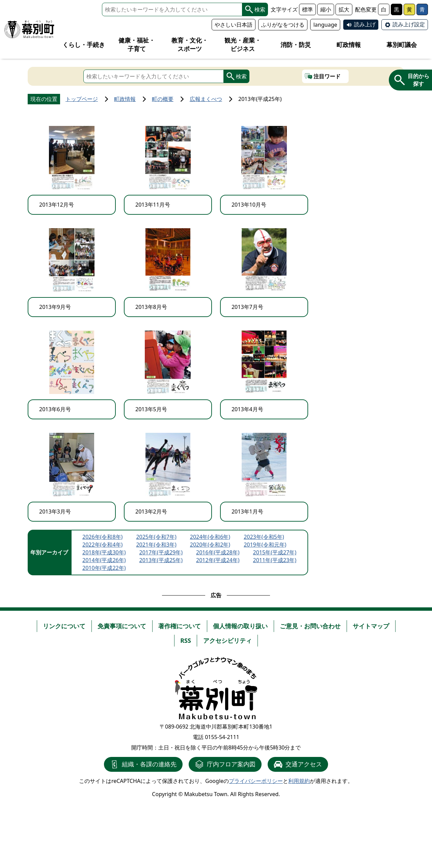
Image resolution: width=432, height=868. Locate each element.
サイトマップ (371, 626)
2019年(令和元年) (265, 545)
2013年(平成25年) (161, 560)
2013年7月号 (247, 307)
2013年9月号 (55, 307)
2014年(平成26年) (104, 560)
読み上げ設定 (409, 24)
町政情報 (125, 99)
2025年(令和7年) (156, 537)
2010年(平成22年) (104, 568)
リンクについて (64, 626)
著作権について (180, 626)
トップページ (82, 99)
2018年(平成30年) (104, 552)
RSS (186, 640)
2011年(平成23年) (275, 560)
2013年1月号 (247, 511)
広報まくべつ (206, 99)
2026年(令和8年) (102, 537)
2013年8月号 (151, 307)
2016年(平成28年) (218, 552)
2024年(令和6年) (210, 537)
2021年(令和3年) (156, 545)
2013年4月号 (247, 409)
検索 (255, 9)
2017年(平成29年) (161, 552)
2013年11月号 (153, 205)
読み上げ (365, 24)
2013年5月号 (151, 409)
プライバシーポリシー (256, 781)
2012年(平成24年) (218, 560)
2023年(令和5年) (264, 537)
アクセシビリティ (227, 640)
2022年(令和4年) (102, 545)
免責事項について (122, 626)
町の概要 (163, 99)
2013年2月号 (151, 511)
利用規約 (299, 781)
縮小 (326, 9)
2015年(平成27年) (275, 552)
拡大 (344, 9)
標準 (307, 9)
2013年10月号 (249, 205)
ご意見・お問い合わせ (310, 626)
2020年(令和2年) (210, 545)
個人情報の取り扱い (240, 626)
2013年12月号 (57, 205)
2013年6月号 (55, 409)
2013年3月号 (55, 511)
